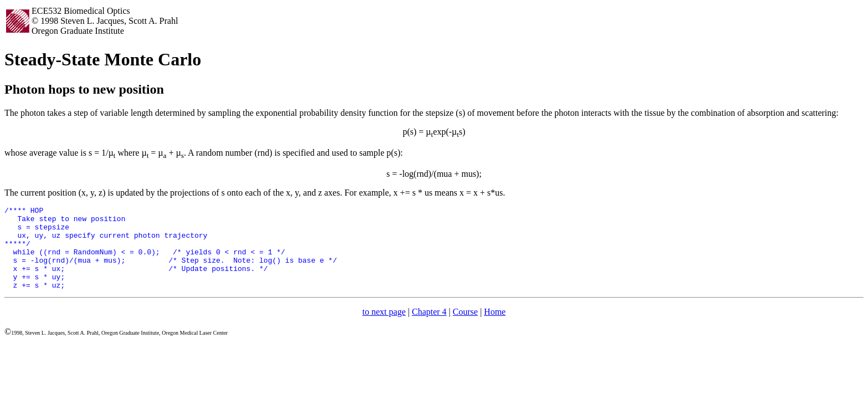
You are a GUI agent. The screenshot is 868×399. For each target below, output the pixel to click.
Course (465, 328)
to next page (384, 328)
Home (495, 328)
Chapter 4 (429, 328)
